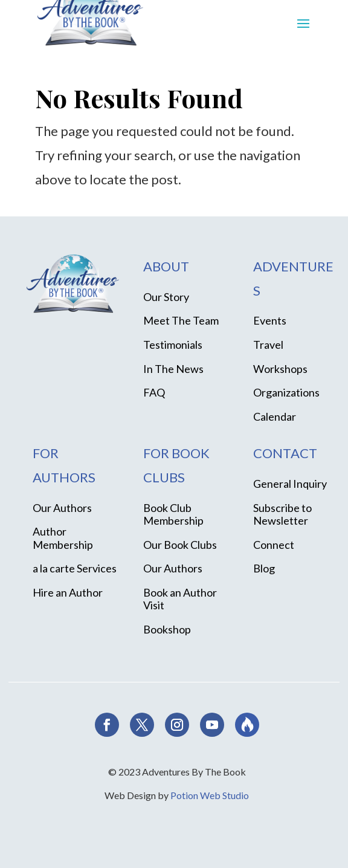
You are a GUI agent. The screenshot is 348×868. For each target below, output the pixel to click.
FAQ (154, 392)
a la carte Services (75, 568)
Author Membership (63, 538)
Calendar (275, 416)
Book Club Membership (173, 514)
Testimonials (173, 345)
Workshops (280, 369)
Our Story (166, 297)
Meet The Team (181, 320)
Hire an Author (68, 592)
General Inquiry (290, 484)
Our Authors (62, 508)
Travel (268, 345)
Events (270, 320)
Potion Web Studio (210, 795)
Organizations (286, 392)
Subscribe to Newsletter (282, 514)
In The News (173, 369)
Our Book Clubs (180, 545)
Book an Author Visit (180, 599)
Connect (274, 545)
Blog (264, 568)
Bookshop (167, 629)
